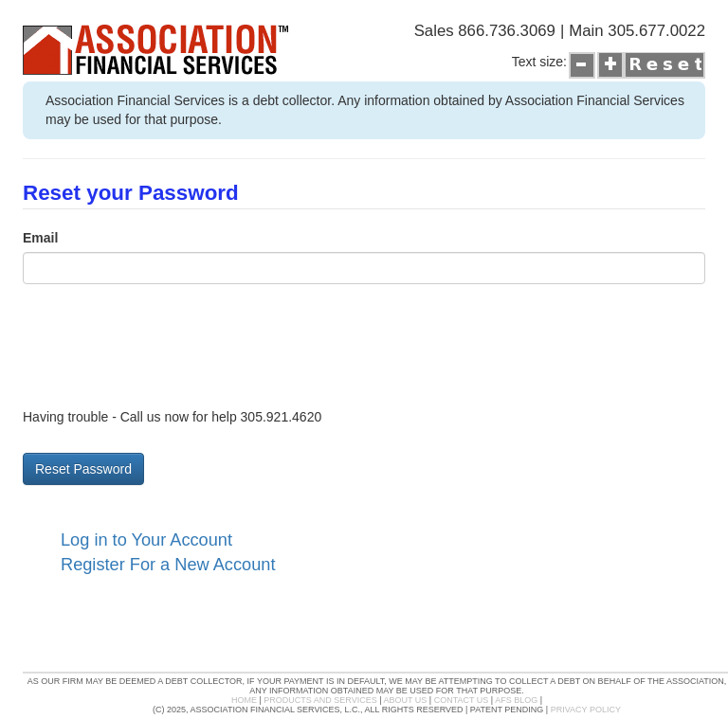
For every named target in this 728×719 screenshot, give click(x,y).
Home (244, 700)
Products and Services (320, 700)
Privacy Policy (586, 710)
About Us (406, 700)
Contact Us (462, 700)
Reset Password (83, 469)
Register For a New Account (168, 565)
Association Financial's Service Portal (129, 74)
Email (40, 238)
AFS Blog (516, 700)
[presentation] (167, 345)
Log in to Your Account (146, 540)
